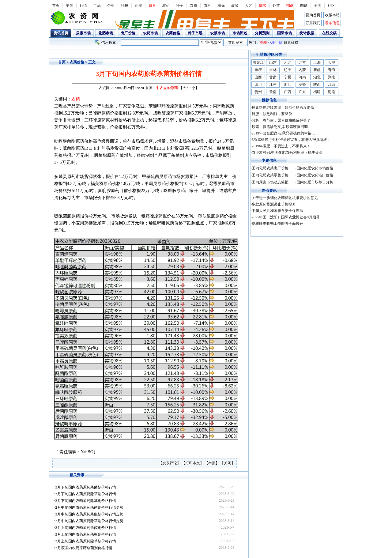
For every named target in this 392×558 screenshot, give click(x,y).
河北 (288, 62)
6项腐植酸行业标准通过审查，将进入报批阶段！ (291, 140)
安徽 (302, 85)
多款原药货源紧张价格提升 (274, 204)
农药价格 (173, 33)
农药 (166, 6)
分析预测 (262, 33)
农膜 (194, 6)
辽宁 (288, 70)
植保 (221, 6)
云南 (273, 92)
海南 (332, 92)
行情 (83, 6)
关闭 (228, 463)
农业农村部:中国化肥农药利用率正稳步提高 (287, 153)
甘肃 (273, 77)
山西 (258, 77)
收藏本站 (332, 15)
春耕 (263, 43)
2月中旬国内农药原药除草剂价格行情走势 (89, 521)
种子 (180, 6)
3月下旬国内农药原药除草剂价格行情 (86, 494)
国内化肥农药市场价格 (315, 168)
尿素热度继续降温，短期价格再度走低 (283, 107)
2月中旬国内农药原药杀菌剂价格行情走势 (89, 507)
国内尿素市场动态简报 (270, 182)
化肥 (138, 6)
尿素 (152, 6)
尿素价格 (291, 43)
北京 (302, 62)
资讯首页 (61, 33)
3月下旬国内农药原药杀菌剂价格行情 (86, 487)
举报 (212, 463)
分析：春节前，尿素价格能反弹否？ (281, 120)
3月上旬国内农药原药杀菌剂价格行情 (86, 528)
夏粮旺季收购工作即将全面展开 (277, 224)
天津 (332, 62)
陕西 (317, 85)
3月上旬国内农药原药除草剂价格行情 (86, 541)
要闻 (70, 6)
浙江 (288, 85)
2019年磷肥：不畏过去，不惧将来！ (281, 146)
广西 (288, 92)
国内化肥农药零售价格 (270, 175)
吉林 (273, 70)
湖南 (332, 77)
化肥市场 (106, 33)
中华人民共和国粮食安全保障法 (277, 211)
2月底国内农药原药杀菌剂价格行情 (84, 548)
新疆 (317, 70)
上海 (317, 62)
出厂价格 (128, 33)
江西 (332, 85)
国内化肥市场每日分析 (315, 182)
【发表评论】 (170, 463)
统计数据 (307, 33)
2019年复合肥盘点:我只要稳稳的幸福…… (285, 133)
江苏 (273, 85)
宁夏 (288, 77)
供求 (262, 6)
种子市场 (195, 33)
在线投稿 (329, 33)
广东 (302, 92)
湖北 (317, 77)
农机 (207, 6)
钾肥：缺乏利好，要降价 (272, 114)
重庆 (258, 70)
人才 (249, 6)
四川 (258, 85)
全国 (318, 6)
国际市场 (285, 33)
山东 (273, 62)
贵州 (258, 92)
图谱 (304, 6)
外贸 (276, 6)
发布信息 (332, 23)
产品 (97, 6)
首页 (56, 6)
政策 (235, 6)
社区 (331, 6)
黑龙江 (258, 62)
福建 (317, 92)
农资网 (104, 88)
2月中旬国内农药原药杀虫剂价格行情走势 (89, 514)
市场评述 (240, 33)
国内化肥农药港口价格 (315, 175)
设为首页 (313, 15)
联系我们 (313, 23)
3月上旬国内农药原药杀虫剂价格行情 (86, 534)
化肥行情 (275, 43)
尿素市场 (83, 33)
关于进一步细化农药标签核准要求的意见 (285, 198)
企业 (111, 6)
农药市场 (150, 33)
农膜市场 (217, 33)
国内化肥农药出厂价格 (270, 168)
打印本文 (193, 463)
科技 (125, 6)
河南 (302, 77)
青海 (332, 70)
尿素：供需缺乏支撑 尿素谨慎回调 (280, 127)
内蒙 (302, 70)
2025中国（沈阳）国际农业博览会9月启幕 (286, 217)
